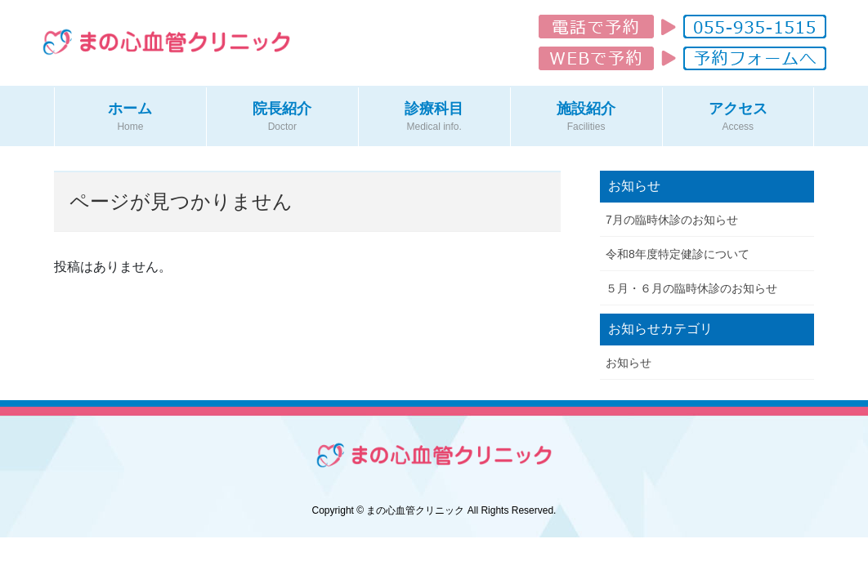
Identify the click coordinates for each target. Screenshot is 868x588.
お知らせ (629, 363)
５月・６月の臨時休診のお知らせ (691, 288)
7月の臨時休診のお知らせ (672, 220)
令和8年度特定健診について (678, 254)
